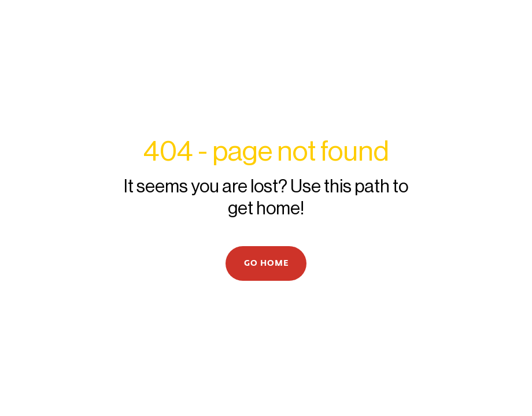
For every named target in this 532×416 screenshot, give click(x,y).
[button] (266, 263)
